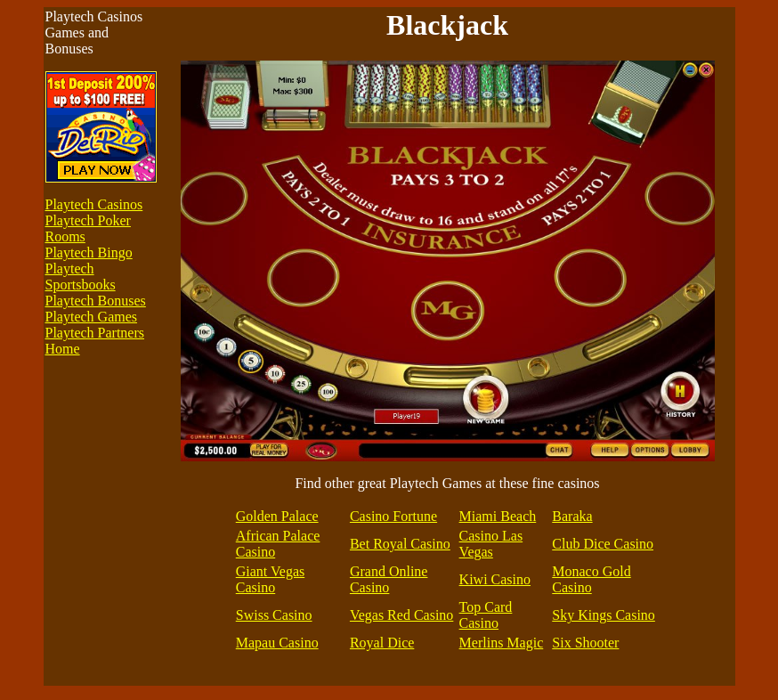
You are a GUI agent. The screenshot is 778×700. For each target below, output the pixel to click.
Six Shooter (585, 643)
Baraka (572, 516)
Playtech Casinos (94, 204)
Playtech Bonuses (96, 301)
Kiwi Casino (495, 579)
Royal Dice (382, 643)
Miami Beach (498, 516)
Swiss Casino (274, 615)
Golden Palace (277, 516)
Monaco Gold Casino (591, 579)
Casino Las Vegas (491, 544)
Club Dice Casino (603, 544)
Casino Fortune (393, 516)
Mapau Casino (277, 643)
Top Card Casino (486, 615)
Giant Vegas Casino (270, 579)
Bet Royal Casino (400, 544)
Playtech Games (92, 317)
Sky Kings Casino (604, 615)
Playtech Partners (95, 333)
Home (63, 349)
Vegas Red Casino (401, 615)
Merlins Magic (502, 643)
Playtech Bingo (89, 252)
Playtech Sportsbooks (81, 277)
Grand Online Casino (389, 579)
